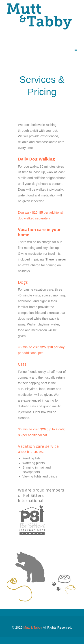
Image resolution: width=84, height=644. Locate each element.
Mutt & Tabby (33, 627)
